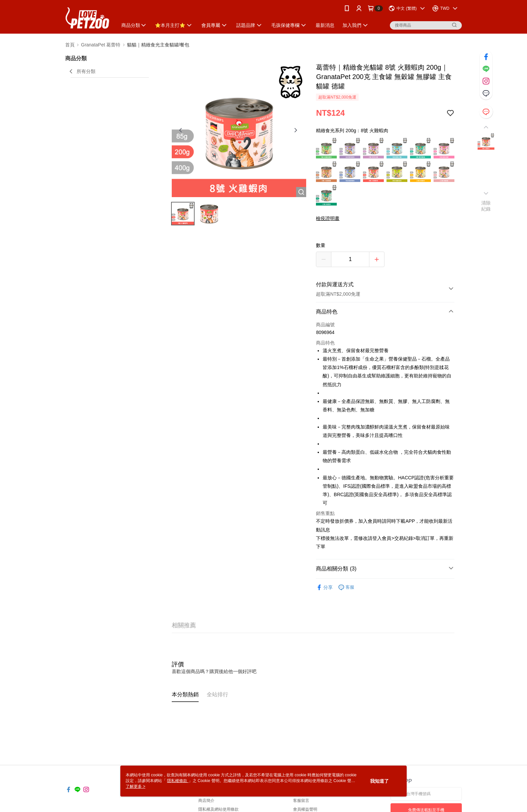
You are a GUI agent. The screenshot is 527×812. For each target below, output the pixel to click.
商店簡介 (206, 801)
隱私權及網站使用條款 (218, 809)
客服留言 (301, 801)
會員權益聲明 (305, 809)
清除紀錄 (486, 206)
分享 (324, 587)
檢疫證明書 (328, 218)
